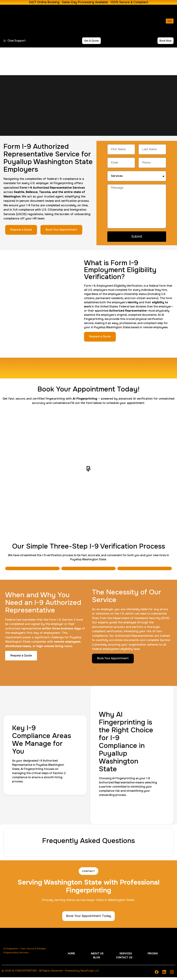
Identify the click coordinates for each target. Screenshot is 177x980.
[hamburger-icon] (170, 21)
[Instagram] (172, 975)
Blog (130, 961)
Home (77, 961)
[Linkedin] (164, 975)
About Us (89, 961)
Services (105, 961)
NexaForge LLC (90, 973)
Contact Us (145, 961)
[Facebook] (157, 975)
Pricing (119, 961)
